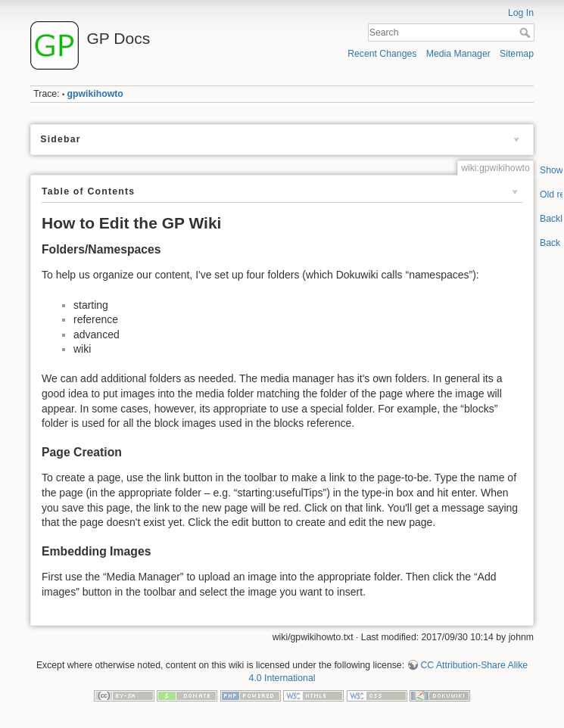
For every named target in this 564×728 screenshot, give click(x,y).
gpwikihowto (95, 94)
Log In (521, 13)
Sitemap (517, 54)
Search (527, 33)
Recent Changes (382, 54)
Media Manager (458, 54)
